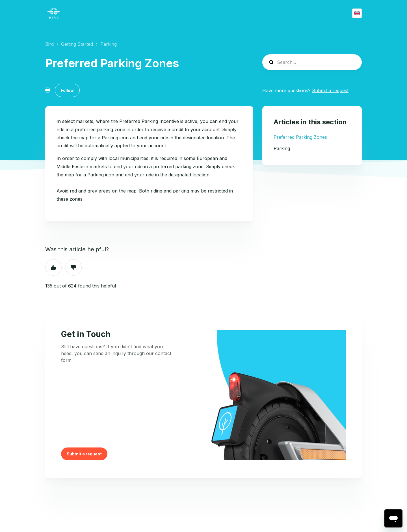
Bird (49, 44)
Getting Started (77, 44)
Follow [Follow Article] (67, 90)
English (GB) (357, 13)
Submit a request (330, 90)
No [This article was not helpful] (73, 267)
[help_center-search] (312, 62)
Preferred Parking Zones (300, 137)
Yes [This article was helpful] (53, 267)
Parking (109, 44)
